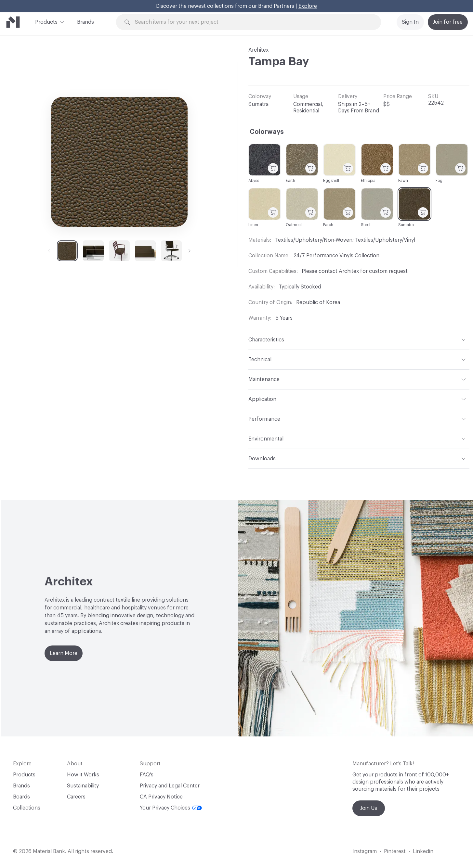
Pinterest (395, 851)
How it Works (83, 775)
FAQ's (147, 775)
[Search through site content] (252, 22)
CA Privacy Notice (161, 797)
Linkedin (423, 851)
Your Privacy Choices (171, 808)
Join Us (369, 808)
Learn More (64, 653)
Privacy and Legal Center (170, 786)
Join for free (448, 22)
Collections (27, 808)
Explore (308, 6)
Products (46, 21)
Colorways (267, 132)
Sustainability (83, 786)
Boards (21, 797)
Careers (76, 797)
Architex (258, 50)
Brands (85, 22)
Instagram (365, 851)
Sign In (410, 22)
